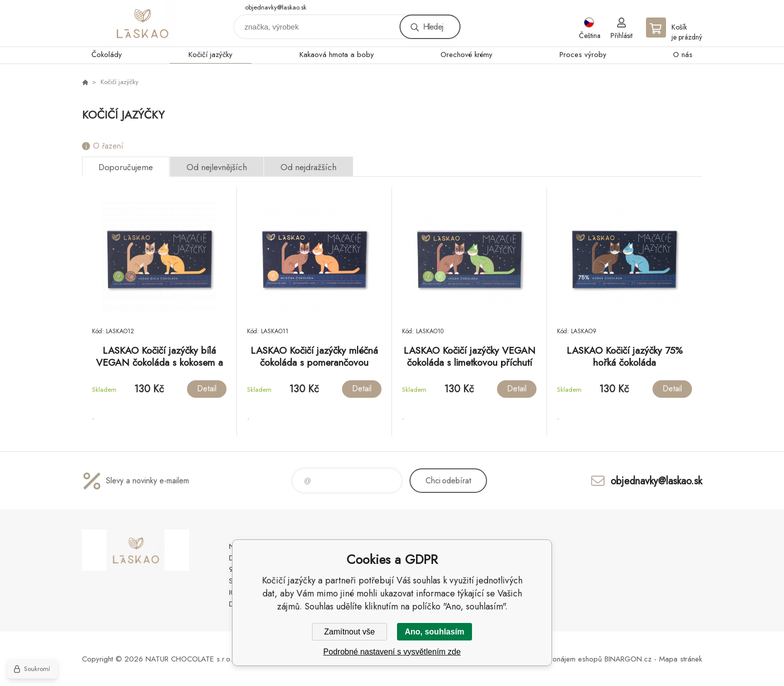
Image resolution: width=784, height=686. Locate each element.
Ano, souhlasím (434, 632)
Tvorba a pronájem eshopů (557, 659)
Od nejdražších (308, 167)
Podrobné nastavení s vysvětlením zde (392, 652)
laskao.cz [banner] (142, 23)
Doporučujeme (126, 167)
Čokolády (107, 55)
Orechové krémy (466, 55)
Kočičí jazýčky (210, 55)
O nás (683, 55)
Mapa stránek (680, 659)
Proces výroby (583, 55)
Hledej (433, 27)
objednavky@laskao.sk (276, 7)
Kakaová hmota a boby (337, 55)
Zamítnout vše (349, 632)
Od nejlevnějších (217, 167)
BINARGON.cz (628, 659)
